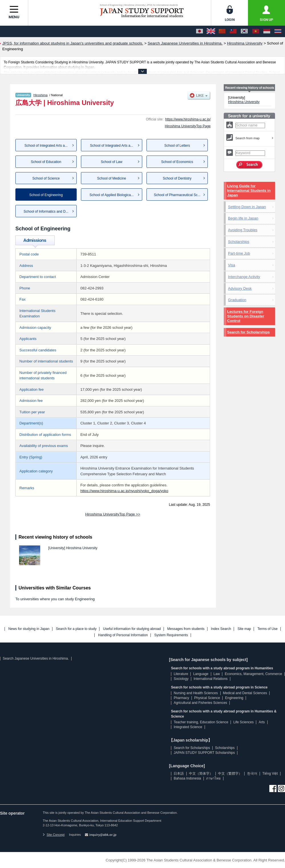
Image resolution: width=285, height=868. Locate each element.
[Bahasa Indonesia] (267, 31)
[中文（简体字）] (222, 31)
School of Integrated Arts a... (46, 146)
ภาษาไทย (213, 778)
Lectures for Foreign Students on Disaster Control (246, 316)
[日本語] (199, 31)
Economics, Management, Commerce (254, 674)
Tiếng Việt (270, 774)
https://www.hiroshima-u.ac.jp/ (188, 119)
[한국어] (244, 31)
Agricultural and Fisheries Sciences (200, 703)
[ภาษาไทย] (278, 31)
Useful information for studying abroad (132, 629)
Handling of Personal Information (123, 635)
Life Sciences (244, 722)
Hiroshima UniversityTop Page (188, 126)
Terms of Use (267, 629)
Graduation (237, 300)
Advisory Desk (240, 288)
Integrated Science (188, 727)
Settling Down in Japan (247, 207)
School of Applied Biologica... (112, 195)
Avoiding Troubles (243, 230)
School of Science (46, 178)
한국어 (252, 774)
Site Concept (54, 835)
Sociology (181, 679)
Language (201, 674)
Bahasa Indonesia (187, 778)
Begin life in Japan (243, 218)
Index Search (221, 629)
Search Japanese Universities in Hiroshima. (36, 658)
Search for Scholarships (249, 332)
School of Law (112, 162)
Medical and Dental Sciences (245, 693)
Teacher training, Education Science (201, 722)
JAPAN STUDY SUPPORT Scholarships (204, 753)
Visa (232, 265)
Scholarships (239, 242)
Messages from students (186, 629)
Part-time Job (239, 253)
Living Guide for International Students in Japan (249, 191)
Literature (181, 674)
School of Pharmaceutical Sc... (177, 195)
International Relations (210, 679)
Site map (244, 629)
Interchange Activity (244, 277)
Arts (262, 722)
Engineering (234, 698)
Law (217, 674)
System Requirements (171, 635)
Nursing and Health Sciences (196, 693)
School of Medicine (112, 178)
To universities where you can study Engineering (55, 599)
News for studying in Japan (29, 629)
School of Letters (177, 146)
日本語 (179, 774)
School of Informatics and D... (46, 212)
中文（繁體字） (230, 774)
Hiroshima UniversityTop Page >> (113, 514)
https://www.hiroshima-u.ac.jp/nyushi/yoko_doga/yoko (124, 491)
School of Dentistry (177, 178)
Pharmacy (181, 698)
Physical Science (207, 698)
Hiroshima (40, 95)
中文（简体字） (201, 774)
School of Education (46, 162)
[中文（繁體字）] (233, 31)
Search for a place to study (76, 629)
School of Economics (177, 162)
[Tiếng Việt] (256, 31)
